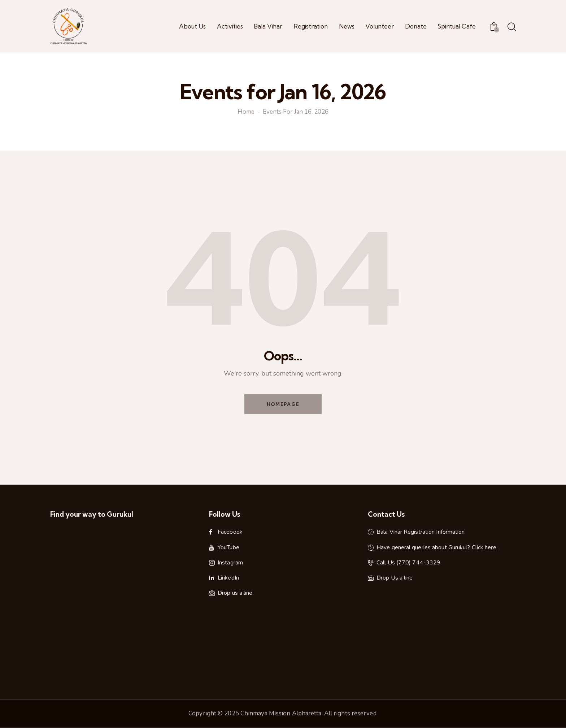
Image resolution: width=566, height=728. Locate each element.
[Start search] (511, 27)
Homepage (283, 404)
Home (246, 112)
